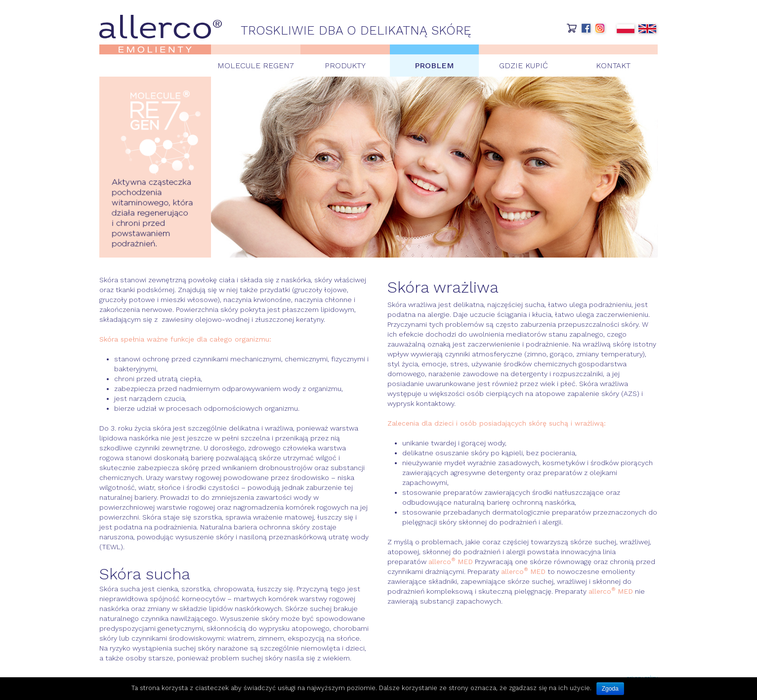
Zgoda (610, 689)
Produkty (345, 66)
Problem (434, 66)
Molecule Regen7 (256, 66)
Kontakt (613, 66)
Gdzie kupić (524, 66)
